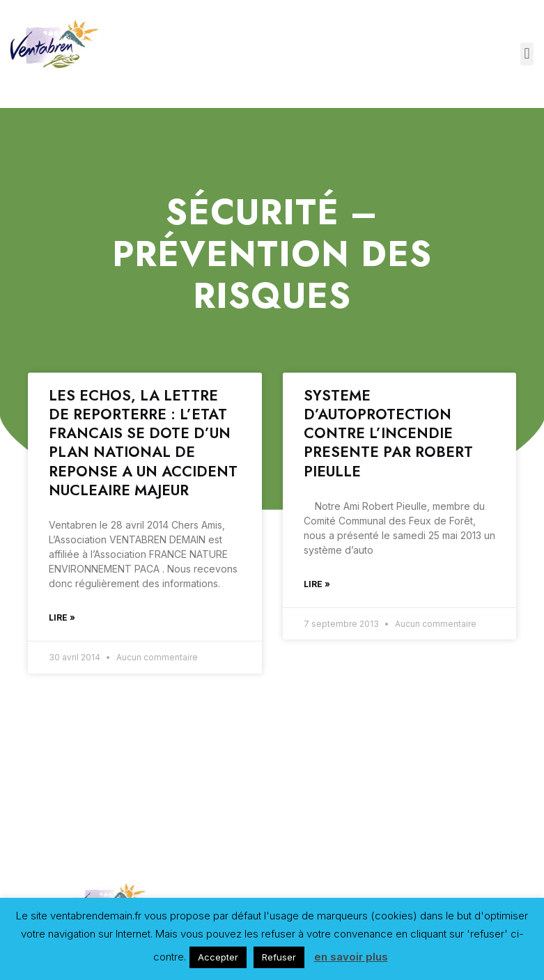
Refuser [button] (279, 957)
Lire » (62, 617)
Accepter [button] (218, 957)
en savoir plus (351, 957)
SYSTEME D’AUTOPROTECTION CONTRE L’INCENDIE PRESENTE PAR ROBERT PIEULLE (388, 434)
